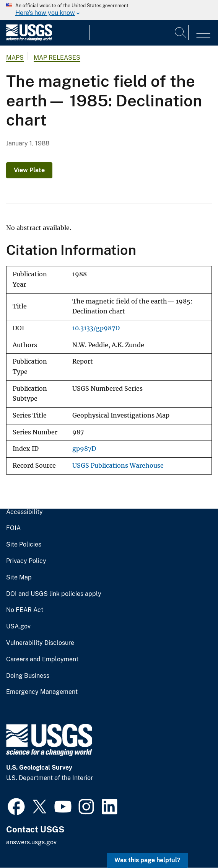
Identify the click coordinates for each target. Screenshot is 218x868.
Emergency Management (42, 692)
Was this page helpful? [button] (147, 860)
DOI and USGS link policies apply (54, 594)
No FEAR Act (25, 610)
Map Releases (57, 58)
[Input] (139, 33)
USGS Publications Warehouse (118, 466)
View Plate (29, 170)
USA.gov (18, 627)
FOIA (13, 528)
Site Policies (24, 545)
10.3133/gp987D (96, 328)
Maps (15, 58)
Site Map (19, 578)
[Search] (181, 33)
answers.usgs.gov (31, 842)
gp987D (84, 449)
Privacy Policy (26, 561)
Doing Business (28, 676)
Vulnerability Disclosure (40, 643)
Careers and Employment (42, 659)
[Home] (29, 39)
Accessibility (24, 512)
